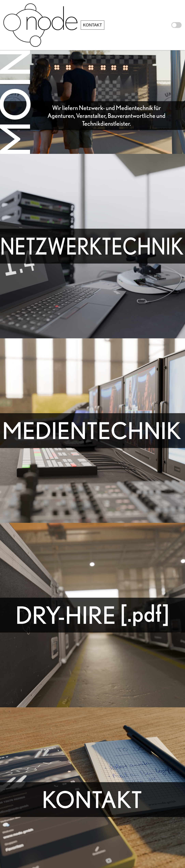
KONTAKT (92, 25)
